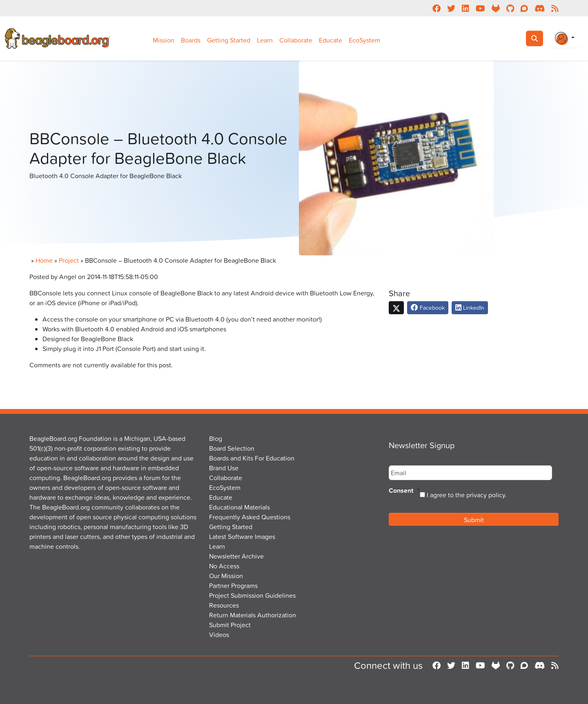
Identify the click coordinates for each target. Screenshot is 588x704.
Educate (331, 40)
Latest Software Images (242, 536)
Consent (404, 491)
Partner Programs (233, 586)
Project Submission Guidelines (252, 595)
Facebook (428, 307)
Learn (265, 40)
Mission (164, 40)
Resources (224, 605)
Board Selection (232, 448)
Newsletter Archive (236, 556)
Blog (216, 438)
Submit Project (230, 625)
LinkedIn (470, 307)
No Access (224, 566)
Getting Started (229, 40)
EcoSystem (364, 40)
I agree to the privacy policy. (467, 495)
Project (69, 260)
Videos (219, 635)
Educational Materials (239, 507)
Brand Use (224, 468)
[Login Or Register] (565, 38)
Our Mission (226, 576)
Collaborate (296, 40)
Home (44, 260)
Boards (191, 40)
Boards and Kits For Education (252, 458)
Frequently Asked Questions (250, 517)
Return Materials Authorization (253, 615)
